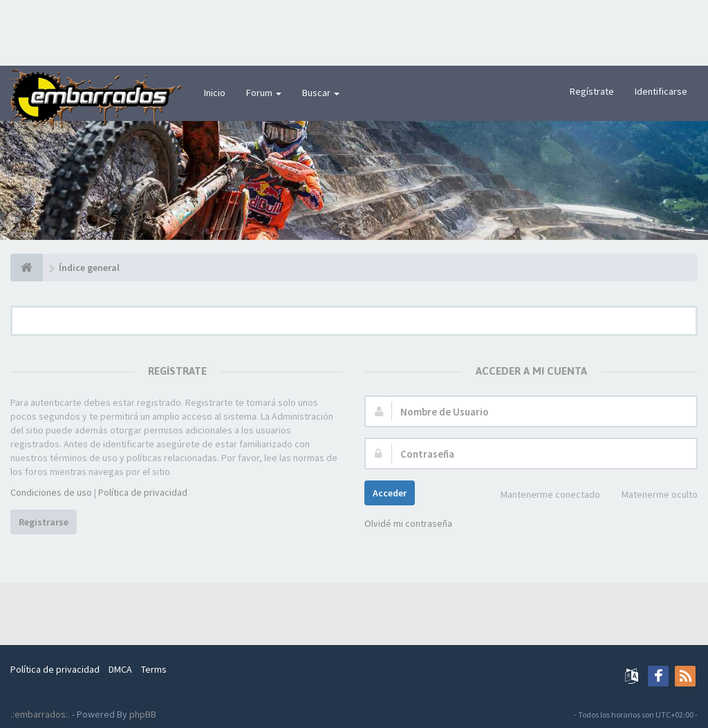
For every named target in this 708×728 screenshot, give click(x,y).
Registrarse (44, 522)
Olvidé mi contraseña (408, 523)
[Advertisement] (354, 31)
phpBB (143, 714)
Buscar (321, 93)
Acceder (390, 493)
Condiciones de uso (51, 492)
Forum (264, 93)
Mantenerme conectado (543, 495)
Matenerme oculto (652, 495)
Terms (154, 669)
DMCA (120, 669)
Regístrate (592, 91)
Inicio (215, 93)
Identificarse (661, 91)
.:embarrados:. (40, 714)
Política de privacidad (143, 492)
